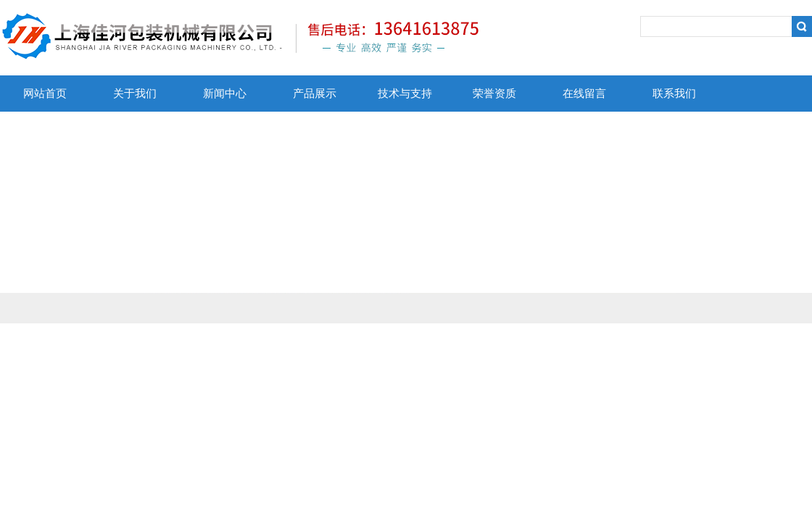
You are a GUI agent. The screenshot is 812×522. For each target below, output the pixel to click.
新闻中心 (225, 94)
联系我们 (674, 94)
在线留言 (584, 94)
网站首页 (45, 94)
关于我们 (135, 94)
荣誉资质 (494, 94)
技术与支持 (405, 94)
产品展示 (315, 94)
